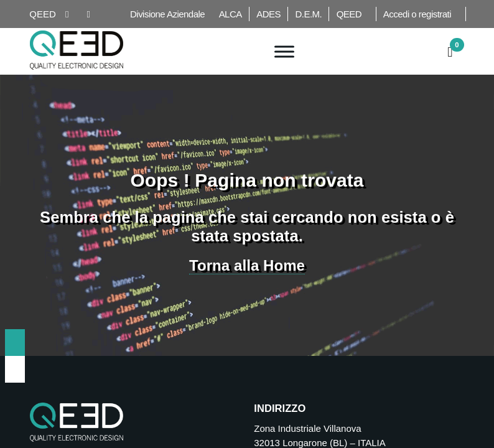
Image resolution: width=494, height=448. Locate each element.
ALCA (231, 14)
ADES (268, 14)
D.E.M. (308, 14)
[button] (450, 50)
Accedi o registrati (417, 14)
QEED (349, 14)
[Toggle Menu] (284, 51)
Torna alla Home (247, 265)
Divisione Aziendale (167, 14)
